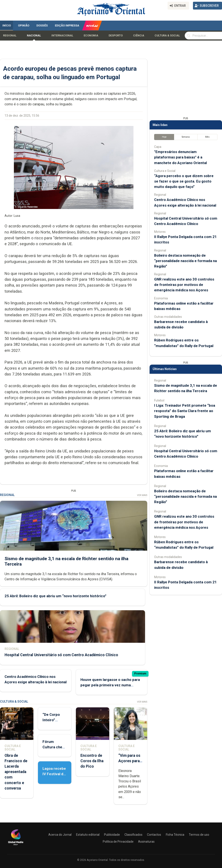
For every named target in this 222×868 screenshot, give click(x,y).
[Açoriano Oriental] (16, 846)
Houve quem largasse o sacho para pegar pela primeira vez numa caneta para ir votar (110, 685)
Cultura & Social (167, 36)
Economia (91, 36)
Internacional (62, 36)
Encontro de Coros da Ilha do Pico (92, 761)
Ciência (139, 36)
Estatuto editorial (88, 835)
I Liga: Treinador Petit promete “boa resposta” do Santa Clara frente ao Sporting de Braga (185, 411)
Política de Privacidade (118, 842)
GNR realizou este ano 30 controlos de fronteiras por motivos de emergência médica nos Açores (184, 285)
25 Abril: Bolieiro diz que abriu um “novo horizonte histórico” (55, 596)
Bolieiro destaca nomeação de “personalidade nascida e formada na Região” (185, 261)
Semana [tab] (186, 137)
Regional (10, 36)
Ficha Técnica (175, 835)
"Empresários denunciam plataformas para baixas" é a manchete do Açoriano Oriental (180, 157)
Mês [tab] (207, 137)
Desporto (116, 36)
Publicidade (112, 835)
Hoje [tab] (164, 137)
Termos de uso (199, 835)
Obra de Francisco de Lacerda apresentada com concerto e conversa (16, 772)
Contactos (154, 835)
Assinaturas (146, 842)
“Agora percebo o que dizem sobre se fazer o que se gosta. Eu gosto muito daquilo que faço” (184, 181)
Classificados (133, 835)
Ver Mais (142, 495)
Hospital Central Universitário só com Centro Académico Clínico (61, 655)
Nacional (34, 36)
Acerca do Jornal (60, 835)
